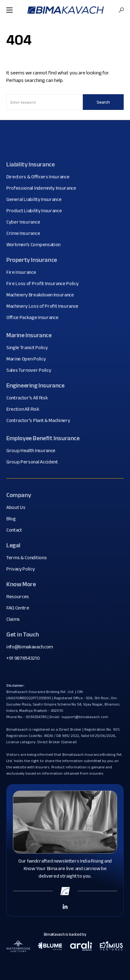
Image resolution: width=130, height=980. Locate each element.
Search (103, 102)
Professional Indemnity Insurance (44, 188)
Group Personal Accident (34, 462)
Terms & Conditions (29, 558)
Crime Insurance (25, 233)
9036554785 (36, 717)
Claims (15, 619)
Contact (17, 530)
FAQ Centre (20, 608)
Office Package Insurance (35, 317)
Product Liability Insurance (36, 211)
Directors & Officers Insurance (40, 177)
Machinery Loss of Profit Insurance (45, 306)
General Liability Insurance (36, 199)
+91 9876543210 (23, 658)
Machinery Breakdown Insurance (42, 295)
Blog (13, 519)
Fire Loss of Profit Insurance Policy (45, 284)
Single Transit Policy (29, 348)
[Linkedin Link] (65, 906)
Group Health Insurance (33, 451)
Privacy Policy (23, 569)
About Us (18, 507)
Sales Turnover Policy (31, 370)
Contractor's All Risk (29, 398)
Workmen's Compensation (36, 245)
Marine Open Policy (28, 359)
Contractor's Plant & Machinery (40, 420)
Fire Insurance (24, 272)
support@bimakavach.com (85, 717)
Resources (20, 597)
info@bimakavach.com (30, 647)
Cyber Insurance (25, 222)
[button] (9, 10)
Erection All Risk (25, 409)
